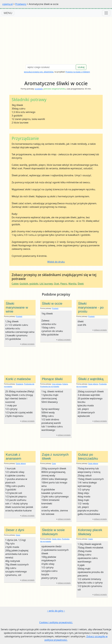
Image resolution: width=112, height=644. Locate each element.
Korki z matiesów (18, 379)
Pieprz (64, 284)
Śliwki (81, 284)
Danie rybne (56, 539)
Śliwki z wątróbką (91, 379)
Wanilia (72, 284)
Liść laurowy (46, 284)
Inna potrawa (57, 384)
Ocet (57, 284)
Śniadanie (20, 384)
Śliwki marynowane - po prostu (91, 307)
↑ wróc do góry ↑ (56, 611)
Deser (18, 535)
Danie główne (93, 384)
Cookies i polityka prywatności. (56, 622)
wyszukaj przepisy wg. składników (39, 72)
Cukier (15, 284)
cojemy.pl (8, 4)
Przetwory (21, 4)
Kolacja (65, 384)
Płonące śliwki (52, 379)
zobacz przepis (28, 344)
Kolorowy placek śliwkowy (90, 532)
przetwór (39, 89)
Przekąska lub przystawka (50, 386)
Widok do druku (56, 262)
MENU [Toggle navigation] (8, 13)
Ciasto (91, 539)
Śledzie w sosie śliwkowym (53, 532)
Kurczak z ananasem (13, 456)
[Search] (50, 67)
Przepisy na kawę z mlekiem (78, 72)
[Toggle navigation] (106, 13)
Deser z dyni (15, 530)
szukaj (81, 67)
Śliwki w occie (52, 303)
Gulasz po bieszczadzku (88, 456)
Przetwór (19, 316)
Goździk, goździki (29, 284)
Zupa (54, 464)
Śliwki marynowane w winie (17, 307)
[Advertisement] (56, 39)
